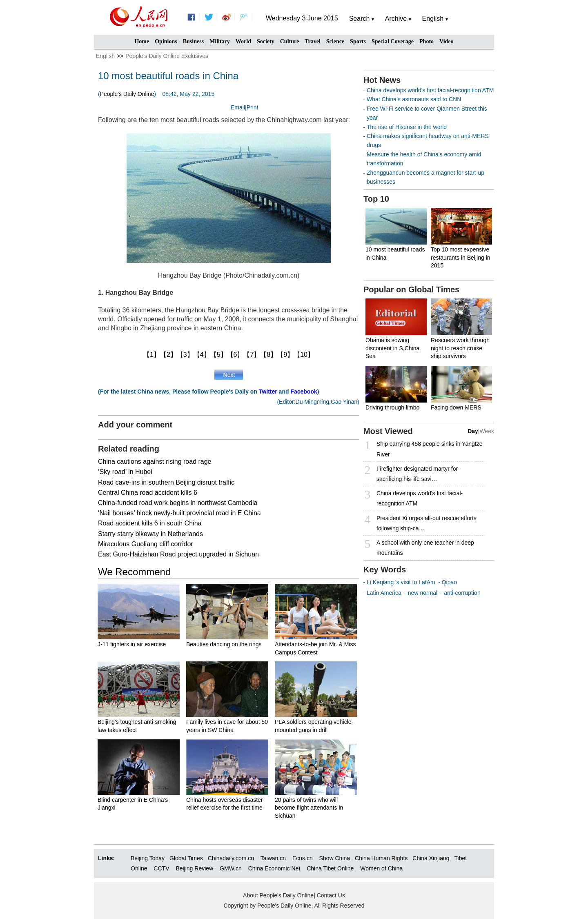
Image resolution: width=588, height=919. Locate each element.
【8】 (268, 355)
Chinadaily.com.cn (231, 858)
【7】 (252, 355)
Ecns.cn (303, 858)
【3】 (185, 355)
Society (266, 41)
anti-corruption (462, 593)
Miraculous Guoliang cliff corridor (146, 544)
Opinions (166, 41)
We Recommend (134, 572)
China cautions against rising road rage (155, 462)
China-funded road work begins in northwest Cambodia (178, 503)
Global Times (186, 858)
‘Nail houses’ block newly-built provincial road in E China (179, 513)
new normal (423, 593)
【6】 (235, 355)
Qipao (449, 582)
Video (446, 41)
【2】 (168, 355)
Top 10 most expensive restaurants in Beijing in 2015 (461, 257)
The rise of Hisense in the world (407, 127)
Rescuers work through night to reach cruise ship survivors (460, 348)
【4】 (202, 355)
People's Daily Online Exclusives (167, 56)
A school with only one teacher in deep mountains (425, 548)
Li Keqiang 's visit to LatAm (401, 582)
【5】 (219, 355)
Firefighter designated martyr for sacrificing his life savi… (417, 474)
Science (335, 41)
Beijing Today (148, 858)
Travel (313, 41)
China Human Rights (381, 858)
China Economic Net (274, 868)
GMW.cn (232, 868)
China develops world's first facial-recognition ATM (430, 90)
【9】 (285, 355)
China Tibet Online (330, 868)
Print (253, 107)
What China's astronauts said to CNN (414, 99)
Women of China (381, 868)
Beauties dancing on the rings (224, 644)
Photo (427, 41)
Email (238, 107)
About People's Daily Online (278, 895)
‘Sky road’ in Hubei (125, 472)
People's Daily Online (127, 94)
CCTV (161, 868)
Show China (335, 858)
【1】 (152, 355)
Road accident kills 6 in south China (150, 523)
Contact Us (331, 895)
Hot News (382, 80)
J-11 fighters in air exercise (132, 644)
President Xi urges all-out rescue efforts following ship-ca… (427, 523)
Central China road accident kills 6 (148, 493)
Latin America (384, 593)
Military (220, 41)
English (105, 56)
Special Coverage (393, 41)
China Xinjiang (431, 858)
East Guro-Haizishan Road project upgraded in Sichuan (178, 554)
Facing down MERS (456, 407)
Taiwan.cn (273, 858)
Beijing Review (194, 868)
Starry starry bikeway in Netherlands (150, 534)
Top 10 (376, 199)
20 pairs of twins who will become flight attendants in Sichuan (309, 808)
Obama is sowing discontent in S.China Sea (392, 348)
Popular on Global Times (411, 289)
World (243, 41)
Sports (358, 41)
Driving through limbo (392, 407)
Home (142, 41)
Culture (290, 41)
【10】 (304, 355)
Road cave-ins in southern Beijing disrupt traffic (166, 482)
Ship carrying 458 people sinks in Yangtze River (429, 449)
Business (193, 41)
